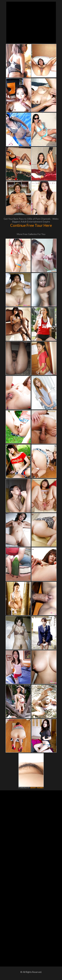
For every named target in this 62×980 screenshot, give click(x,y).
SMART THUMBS (37, 788)
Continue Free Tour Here (31, 225)
